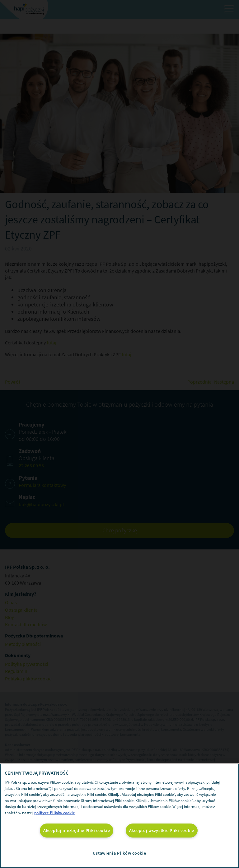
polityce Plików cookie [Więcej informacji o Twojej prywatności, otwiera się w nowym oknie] (55, 813)
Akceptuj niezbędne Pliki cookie (77, 830)
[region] (119, 816)
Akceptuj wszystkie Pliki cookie (162, 830)
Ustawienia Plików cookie (119, 853)
